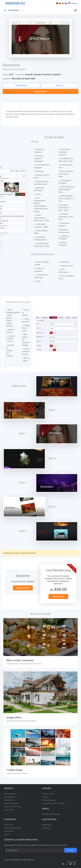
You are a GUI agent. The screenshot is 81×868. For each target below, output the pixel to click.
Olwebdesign (47, 825)
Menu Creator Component (20, 660)
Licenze (7, 834)
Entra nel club (58, 597)
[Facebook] (63, 864)
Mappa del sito (72, 862)
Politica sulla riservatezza (13, 828)
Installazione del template (51, 814)
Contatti (45, 797)
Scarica (60, 85)
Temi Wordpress (10, 797)
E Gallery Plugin (15, 770)
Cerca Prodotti (9, 810)
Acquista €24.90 (40, 91)
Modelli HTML (9, 800)
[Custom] (74, 864)
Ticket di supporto (48, 794)
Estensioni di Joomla (11, 803)
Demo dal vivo (21, 85)
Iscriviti (71, 850)
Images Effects (14, 717)
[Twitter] (67, 864)
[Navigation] (76, 10)
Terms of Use (9, 825)
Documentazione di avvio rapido (53, 803)
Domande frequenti (49, 800)
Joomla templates (10, 794)
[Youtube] (71, 864)
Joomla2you (46, 828)
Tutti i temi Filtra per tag (13, 807)
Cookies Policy (9, 831)
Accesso (73, 3)
